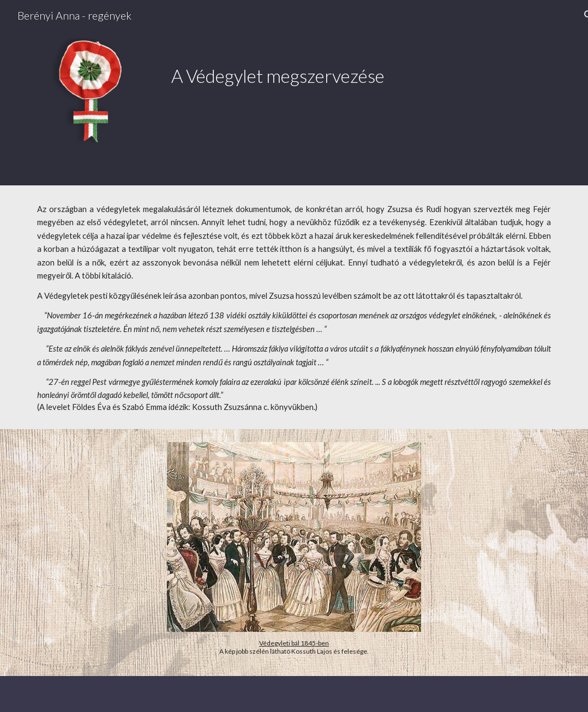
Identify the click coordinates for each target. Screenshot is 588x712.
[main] (339, 64)
